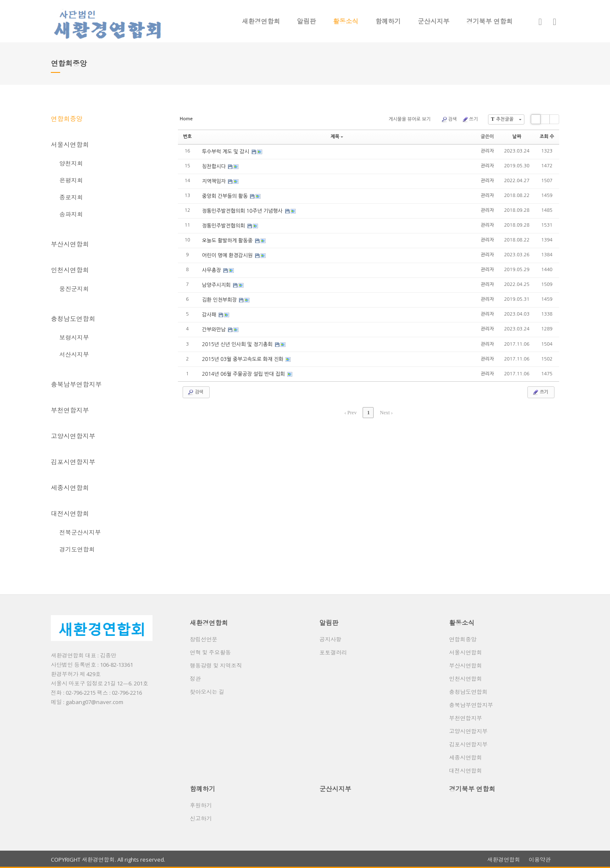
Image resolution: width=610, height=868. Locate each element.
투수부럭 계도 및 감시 (226, 152)
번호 (187, 137)
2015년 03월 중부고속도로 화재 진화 (244, 359)
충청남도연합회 (73, 319)
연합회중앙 (67, 119)
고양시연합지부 (73, 436)
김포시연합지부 (73, 462)
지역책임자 (215, 181)
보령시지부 (74, 337)
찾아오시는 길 (207, 692)
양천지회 (71, 163)
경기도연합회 (77, 549)
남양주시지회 (217, 285)
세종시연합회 (70, 488)
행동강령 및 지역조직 (216, 666)
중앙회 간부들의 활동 (226, 196)
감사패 (210, 315)
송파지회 (71, 214)
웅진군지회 (74, 289)
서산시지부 (74, 354)
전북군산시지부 (80, 532)
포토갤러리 (333, 652)
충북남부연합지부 (76, 384)
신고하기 (201, 818)
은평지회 (71, 180)
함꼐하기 (388, 21)
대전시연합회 (70, 513)
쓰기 (470, 119)
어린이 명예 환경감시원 (228, 255)
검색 (449, 119)
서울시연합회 (70, 144)
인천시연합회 (70, 270)
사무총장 (212, 270)
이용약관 (540, 860)
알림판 (306, 21)
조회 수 (547, 137)
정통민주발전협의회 (224, 226)
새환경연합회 (261, 21)
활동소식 (346, 21)
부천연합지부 (70, 410)
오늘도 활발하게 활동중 (228, 241)
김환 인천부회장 (220, 300)
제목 (337, 137)
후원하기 (201, 805)
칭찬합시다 (215, 166)
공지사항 (330, 639)
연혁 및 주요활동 (210, 652)
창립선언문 (204, 639)
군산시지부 (434, 21)
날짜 (517, 137)
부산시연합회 (70, 244)
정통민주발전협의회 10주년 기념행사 (243, 211)
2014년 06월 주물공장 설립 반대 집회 (244, 374)
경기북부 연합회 (489, 21)
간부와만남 (215, 330)
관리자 (487, 151)
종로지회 (71, 197)
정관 (195, 679)
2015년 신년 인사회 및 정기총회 (238, 344)
